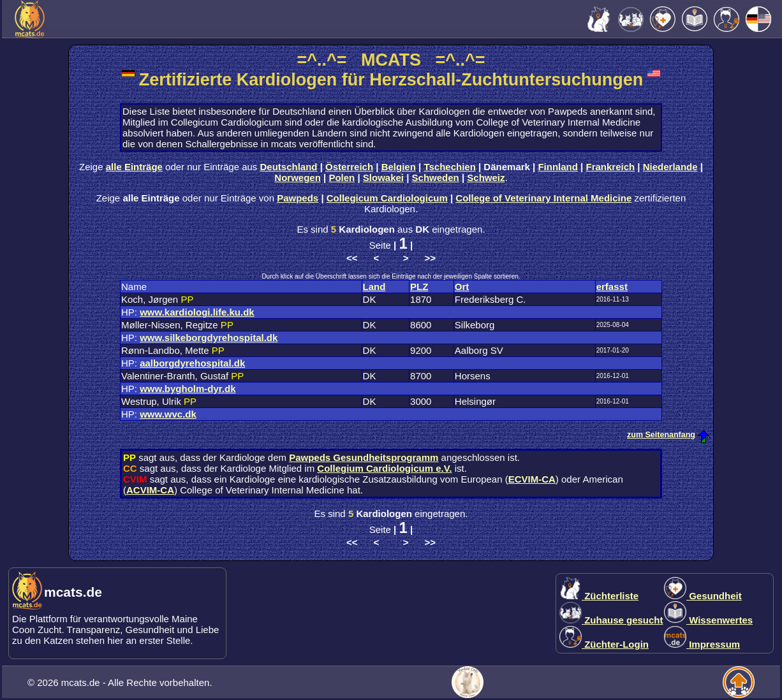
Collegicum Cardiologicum (387, 198)
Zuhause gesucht (611, 620)
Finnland (558, 167)
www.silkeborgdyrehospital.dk (209, 338)
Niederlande (670, 167)
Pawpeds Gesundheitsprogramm (364, 457)
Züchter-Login (604, 644)
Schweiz (486, 178)
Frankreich (610, 167)
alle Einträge (134, 167)
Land (374, 287)
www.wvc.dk (168, 414)
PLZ (419, 287)
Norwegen (298, 178)
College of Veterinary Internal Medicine (543, 198)
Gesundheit (703, 596)
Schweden (436, 178)
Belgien (399, 167)
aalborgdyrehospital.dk (192, 363)
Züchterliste (599, 596)
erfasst (612, 287)
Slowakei (383, 178)
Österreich (349, 167)
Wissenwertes (708, 620)
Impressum (702, 644)
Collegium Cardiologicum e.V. (384, 468)
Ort (462, 287)
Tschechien (449, 167)
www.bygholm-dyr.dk (188, 389)
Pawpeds (298, 198)
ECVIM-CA (532, 479)
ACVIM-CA (150, 490)
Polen (342, 178)
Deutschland (289, 167)
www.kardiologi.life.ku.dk (197, 312)
